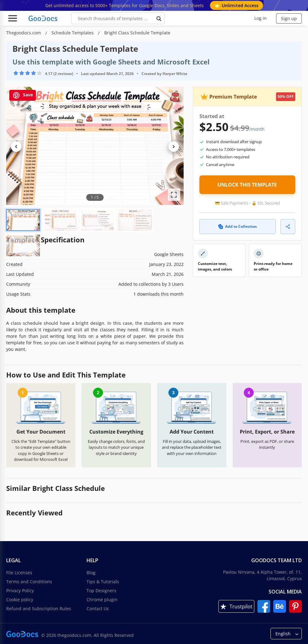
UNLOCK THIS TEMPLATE (247, 185)
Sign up (289, 18)
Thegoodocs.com (24, 33)
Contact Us (98, 609)
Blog (91, 573)
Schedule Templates (73, 33)
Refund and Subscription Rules (39, 609)
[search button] (159, 18)
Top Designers (101, 591)
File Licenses (19, 573)
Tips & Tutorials (103, 582)
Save (23, 95)
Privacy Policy (20, 591)
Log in (261, 18)
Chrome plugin (102, 600)
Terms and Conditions (29, 582)
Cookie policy (20, 600)
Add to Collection (237, 226)
